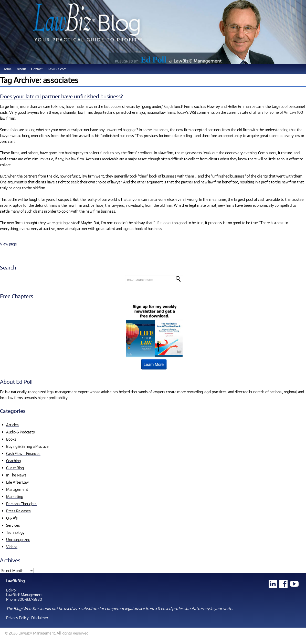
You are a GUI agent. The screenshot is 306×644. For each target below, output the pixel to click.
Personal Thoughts (21, 504)
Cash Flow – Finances (23, 453)
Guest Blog (15, 468)
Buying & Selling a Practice (27, 446)
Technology (15, 532)
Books (11, 439)
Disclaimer (40, 618)
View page (8, 244)
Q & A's (12, 518)
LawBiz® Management (24, 595)
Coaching (13, 461)
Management (17, 489)
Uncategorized (18, 539)
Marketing (15, 496)
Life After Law (17, 482)
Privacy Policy (17, 618)
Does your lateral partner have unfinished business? (61, 96)
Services (13, 525)
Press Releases (18, 511)
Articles (12, 425)
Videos (12, 547)
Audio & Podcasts (20, 432)
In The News (16, 475)
